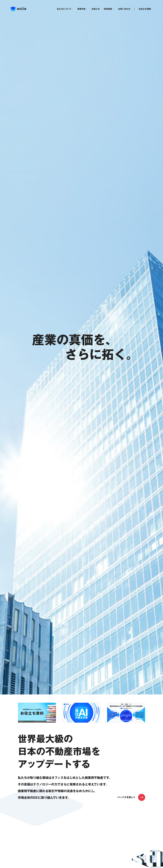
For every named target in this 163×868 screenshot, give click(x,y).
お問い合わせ (124, 9)
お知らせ (96, 9)
